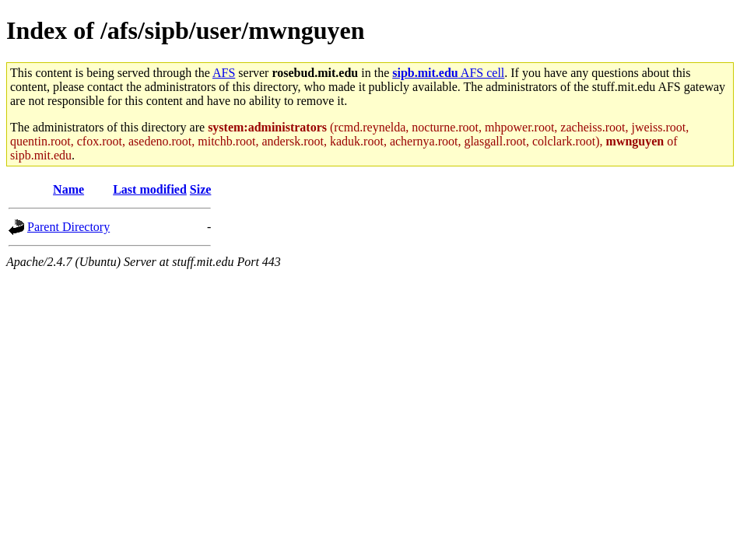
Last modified (150, 189)
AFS (224, 73)
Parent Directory (68, 227)
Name (68, 189)
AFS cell (448, 73)
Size (201, 189)
